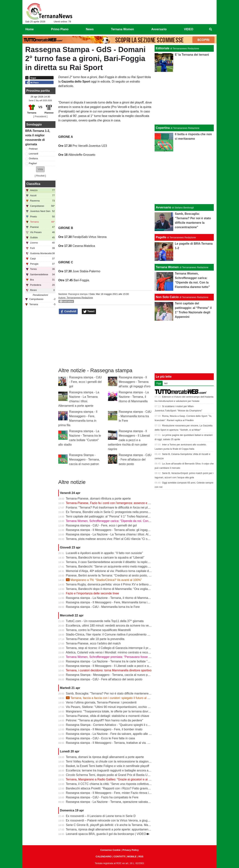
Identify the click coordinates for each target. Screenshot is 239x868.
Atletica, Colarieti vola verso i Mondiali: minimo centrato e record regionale (115, 652)
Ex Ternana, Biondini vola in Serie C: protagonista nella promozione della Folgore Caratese (126, 512)
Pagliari (33, 163)
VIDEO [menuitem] (189, 29)
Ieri (166, 383)
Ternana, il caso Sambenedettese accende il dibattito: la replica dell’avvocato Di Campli (123, 562)
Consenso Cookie (110, 850)
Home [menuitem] (30, 29)
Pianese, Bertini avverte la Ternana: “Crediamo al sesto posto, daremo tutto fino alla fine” (125, 575)
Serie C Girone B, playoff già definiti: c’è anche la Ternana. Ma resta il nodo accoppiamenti (126, 825)
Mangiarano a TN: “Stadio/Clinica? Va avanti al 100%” (104, 580)
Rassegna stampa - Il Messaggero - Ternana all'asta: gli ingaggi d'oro (135, 382)
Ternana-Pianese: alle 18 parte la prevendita (95, 639)
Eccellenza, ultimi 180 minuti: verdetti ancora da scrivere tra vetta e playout (115, 626)
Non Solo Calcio (167, 297)
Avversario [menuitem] (159, 29)
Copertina (163, 128)
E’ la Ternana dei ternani (192, 55)
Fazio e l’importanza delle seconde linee (93, 593)
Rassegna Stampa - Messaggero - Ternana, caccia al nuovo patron (84, 459)
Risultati (40, 176)
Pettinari (33, 149)
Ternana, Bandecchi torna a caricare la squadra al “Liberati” (105, 558)
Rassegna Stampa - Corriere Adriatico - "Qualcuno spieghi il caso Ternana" (115, 725)
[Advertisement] (184, 178)
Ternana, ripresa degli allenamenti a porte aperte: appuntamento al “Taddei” (116, 829)
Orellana (33, 158)
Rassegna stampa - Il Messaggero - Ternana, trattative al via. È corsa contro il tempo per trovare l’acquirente (138, 743)
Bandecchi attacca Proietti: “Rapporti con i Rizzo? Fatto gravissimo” (111, 788)
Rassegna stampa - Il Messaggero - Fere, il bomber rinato (104, 729)
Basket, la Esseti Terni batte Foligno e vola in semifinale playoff (108, 766)
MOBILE (132, 857)
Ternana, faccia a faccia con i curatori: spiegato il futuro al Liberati (112, 698)
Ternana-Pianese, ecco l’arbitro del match (93, 643)
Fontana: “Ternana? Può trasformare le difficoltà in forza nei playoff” (111, 507)
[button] (40, 169)
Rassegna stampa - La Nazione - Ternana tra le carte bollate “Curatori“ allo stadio (120, 661)
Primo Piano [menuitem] (60, 29)
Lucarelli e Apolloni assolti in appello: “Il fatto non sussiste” (104, 553)
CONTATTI (119, 857)
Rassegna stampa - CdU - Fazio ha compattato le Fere (102, 797)
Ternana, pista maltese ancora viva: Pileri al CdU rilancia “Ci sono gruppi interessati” (121, 539)
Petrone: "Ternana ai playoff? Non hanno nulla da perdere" (105, 720)
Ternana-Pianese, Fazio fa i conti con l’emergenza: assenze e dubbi (111, 503)
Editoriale (163, 48)
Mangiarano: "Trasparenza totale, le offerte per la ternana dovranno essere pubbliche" (123, 711)
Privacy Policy (131, 850)
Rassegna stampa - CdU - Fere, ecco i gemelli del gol (85, 382)
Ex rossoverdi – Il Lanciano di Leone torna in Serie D (101, 816)
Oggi (159, 383)
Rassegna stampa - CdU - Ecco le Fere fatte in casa (100, 738)
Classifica (33, 184)
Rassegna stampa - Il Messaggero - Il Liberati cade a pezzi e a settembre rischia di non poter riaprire (129, 440)
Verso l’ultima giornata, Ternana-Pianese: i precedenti (101, 702)
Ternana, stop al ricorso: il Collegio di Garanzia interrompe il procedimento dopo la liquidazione (128, 648)
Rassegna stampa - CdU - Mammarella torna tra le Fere (135, 416)
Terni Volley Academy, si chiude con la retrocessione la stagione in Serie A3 (116, 761)
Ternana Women (167, 267)
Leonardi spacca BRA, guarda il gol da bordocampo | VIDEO (106, 834)
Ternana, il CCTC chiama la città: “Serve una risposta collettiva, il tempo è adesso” (120, 784)
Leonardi (34, 154)
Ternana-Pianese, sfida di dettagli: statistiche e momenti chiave (107, 716)
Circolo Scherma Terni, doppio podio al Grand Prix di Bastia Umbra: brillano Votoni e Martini (127, 775)
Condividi (68, 311)
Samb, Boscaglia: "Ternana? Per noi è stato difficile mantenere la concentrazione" (120, 693)
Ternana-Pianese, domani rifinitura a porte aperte (98, 499)
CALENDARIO (104, 857)
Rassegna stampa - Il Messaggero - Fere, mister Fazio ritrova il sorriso (113, 793)
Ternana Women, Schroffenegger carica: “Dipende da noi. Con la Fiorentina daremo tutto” (125, 521)
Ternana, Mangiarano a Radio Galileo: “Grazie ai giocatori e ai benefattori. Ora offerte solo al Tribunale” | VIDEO (140, 779)
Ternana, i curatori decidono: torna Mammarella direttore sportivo (109, 670)
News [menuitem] (90, 29)
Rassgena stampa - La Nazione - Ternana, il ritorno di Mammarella (134, 397)
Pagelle (161, 237)
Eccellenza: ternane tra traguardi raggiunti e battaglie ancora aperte (111, 770)
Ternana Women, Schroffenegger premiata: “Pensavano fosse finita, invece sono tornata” (125, 657)
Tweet (89, 311)
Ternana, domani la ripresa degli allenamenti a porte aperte (105, 757)
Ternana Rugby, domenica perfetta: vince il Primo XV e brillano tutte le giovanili (118, 584)
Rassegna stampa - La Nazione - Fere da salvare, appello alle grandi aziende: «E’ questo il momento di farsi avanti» (143, 734)
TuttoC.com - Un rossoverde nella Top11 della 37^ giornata (105, 621)
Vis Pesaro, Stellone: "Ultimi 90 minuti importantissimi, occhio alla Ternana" (115, 707)
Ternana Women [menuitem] (122, 29)
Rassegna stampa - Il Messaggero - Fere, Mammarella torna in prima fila (114, 602)
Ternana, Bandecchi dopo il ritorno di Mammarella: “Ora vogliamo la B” (112, 589)
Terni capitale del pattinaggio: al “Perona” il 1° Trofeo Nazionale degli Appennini (118, 516)
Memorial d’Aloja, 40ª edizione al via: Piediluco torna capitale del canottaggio (117, 571)
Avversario (163, 207)
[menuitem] (211, 29)
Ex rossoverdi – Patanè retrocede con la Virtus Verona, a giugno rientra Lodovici (119, 820)
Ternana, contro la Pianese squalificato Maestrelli (98, 630)
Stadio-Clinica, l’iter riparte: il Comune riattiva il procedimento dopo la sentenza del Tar (123, 634)
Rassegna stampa (78, 294)
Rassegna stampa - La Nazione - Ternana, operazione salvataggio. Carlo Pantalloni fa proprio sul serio (134, 802)
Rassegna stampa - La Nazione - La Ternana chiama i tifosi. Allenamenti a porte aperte (123, 534)
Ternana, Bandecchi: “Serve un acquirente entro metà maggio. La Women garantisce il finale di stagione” (135, 566)
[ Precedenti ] (40, 116)
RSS (141, 857)
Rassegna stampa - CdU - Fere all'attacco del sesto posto (135, 459)
